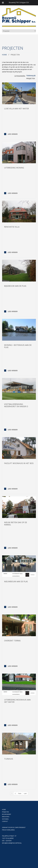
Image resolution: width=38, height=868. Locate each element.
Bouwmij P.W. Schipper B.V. (19, 2)
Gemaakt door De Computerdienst (14, 827)
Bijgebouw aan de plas (15, 286)
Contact (5, 821)
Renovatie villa (12, 227)
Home (4, 55)
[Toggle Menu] (3, 3)
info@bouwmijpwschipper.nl (12, 843)
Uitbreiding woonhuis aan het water (17, 701)
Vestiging (5, 819)
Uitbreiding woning (14, 168)
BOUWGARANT (7, 814)
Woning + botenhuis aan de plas (18, 346)
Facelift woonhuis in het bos (19, 463)
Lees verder (13, 134)
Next (20, 793)
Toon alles (31, 76)
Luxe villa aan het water (16, 109)
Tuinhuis (9, 759)
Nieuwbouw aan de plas (16, 581)
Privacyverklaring (8, 830)
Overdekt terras (12, 641)
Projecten (31, 78)
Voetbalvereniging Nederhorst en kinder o (16, 405)
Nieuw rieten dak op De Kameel (16, 523)
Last (25, 793)
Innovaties (6, 817)
